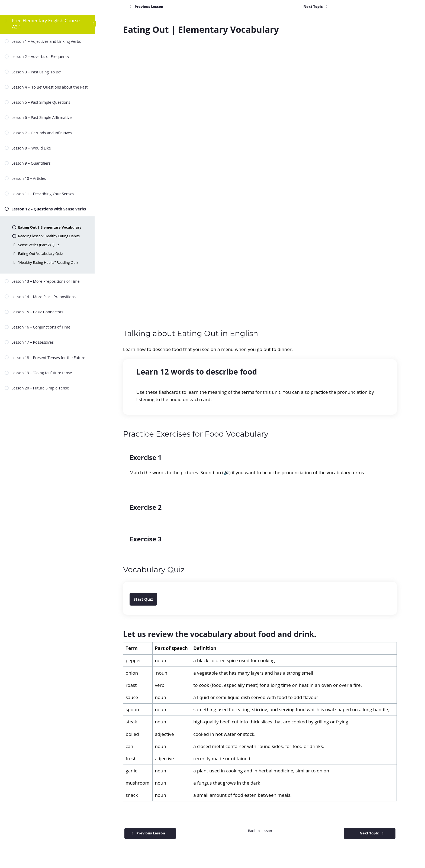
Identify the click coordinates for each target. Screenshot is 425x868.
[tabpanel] (260, 425)
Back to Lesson (260, 831)
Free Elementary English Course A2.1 (46, 24)
